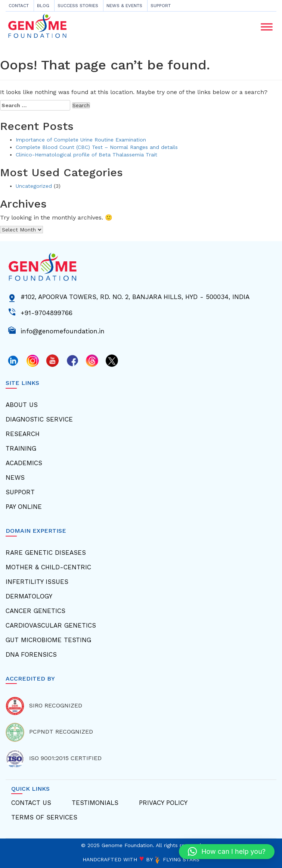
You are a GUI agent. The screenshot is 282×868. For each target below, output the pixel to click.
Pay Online (24, 507)
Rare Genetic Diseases (46, 553)
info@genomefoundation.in (63, 330)
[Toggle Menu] (267, 27)
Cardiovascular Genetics (51, 625)
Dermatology (29, 596)
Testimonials (95, 803)
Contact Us (31, 803)
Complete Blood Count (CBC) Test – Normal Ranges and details (97, 147)
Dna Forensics (31, 654)
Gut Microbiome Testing (48, 640)
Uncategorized (34, 186)
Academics (24, 463)
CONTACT (19, 6)
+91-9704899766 (47, 312)
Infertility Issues (37, 582)
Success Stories (78, 6)
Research (23, 434)
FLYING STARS (177, 859)
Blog (43, 6)
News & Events (124, 6)
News (15, 477)
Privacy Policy (163, 803)
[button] (227, 852)
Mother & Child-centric (48, 567)
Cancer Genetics (35, 611)
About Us (22, 405)
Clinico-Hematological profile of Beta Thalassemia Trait (86, 155)
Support (161, 6)
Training (21, 448)
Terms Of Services (44, 817)
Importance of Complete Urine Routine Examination (81, 140)
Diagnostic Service (39, 419)
